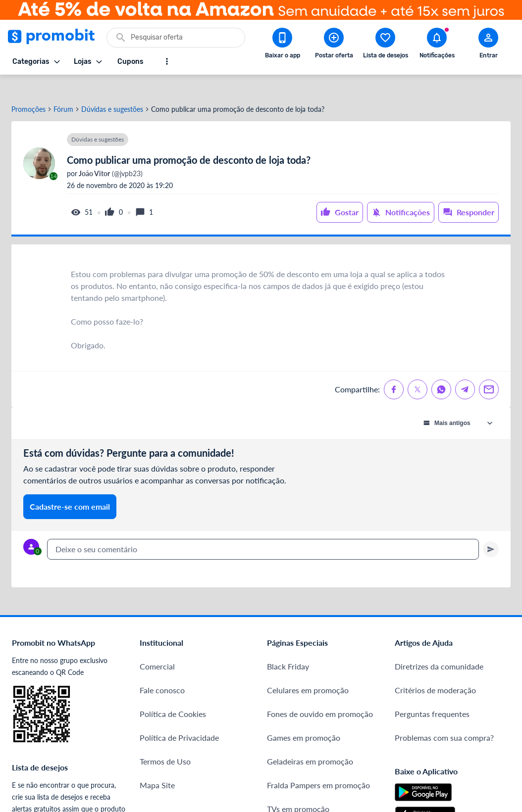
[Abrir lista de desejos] (385, 45)
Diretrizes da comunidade (439, 647)
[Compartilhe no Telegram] (465, 371)
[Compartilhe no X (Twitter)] (418, 371)
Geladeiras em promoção (310, 742)
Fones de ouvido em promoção (320, 695)
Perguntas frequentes (432, 695)
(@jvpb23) (110, 155)
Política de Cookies (173, 695)
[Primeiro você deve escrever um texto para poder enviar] (491, 530)
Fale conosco (162, 671)
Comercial (157, 647)
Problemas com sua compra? (444, 719)
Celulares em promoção (308, 671)
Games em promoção (304, 719)
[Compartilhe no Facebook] (394, 371)
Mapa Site (157, 766)
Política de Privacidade (179, 719)
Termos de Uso (165, 742)
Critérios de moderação (435, 671)
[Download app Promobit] (282, 45)
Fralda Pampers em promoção (318, 766)
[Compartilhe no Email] (489, 371)
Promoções (28, 91)
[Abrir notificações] (437, 45)
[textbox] (263, 530)
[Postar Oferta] (334, 45)
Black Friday (288, 647)
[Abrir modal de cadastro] (488, 45)
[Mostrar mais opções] (167, 61)
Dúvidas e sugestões (112, 91)
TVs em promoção (298, 790)
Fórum (63, 91)
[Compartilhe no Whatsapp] (441, 371)
